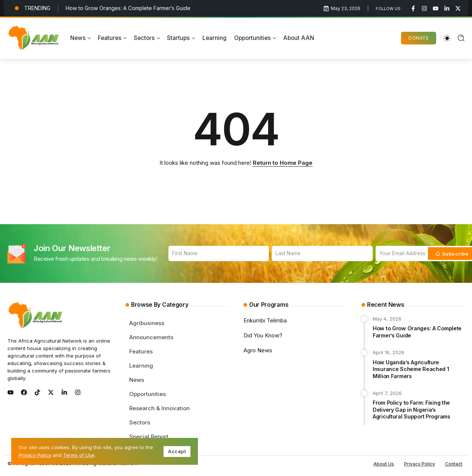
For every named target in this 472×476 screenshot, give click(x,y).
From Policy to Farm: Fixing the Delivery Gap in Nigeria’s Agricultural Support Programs (412, 409)
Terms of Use (79, 455)
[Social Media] (413, 8)
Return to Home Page (283, 163)
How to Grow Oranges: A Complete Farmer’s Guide (128, 8)
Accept (177, 451)
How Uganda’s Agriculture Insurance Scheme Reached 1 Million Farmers (411, 369)
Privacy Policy (35, 455)
